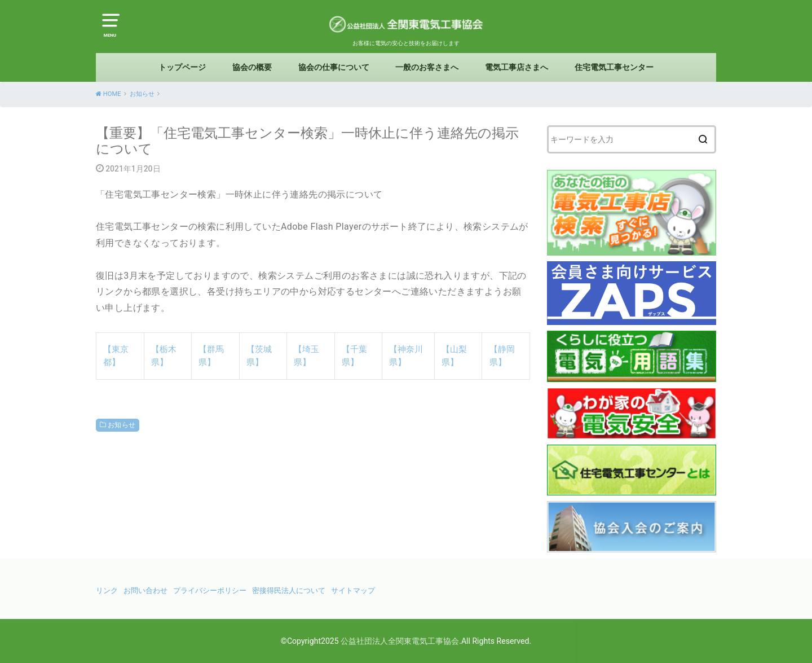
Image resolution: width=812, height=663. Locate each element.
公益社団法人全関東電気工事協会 (400, 641)
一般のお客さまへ (427, 67)
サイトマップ (353, 590)
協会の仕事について (334, 67)
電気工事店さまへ (517, 67)
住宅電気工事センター (614, 67)
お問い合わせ (145, 590)
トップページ (182, 67)
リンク (107, 590)
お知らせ (122, 425)
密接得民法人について (289, 590)
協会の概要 (252, 67)
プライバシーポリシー (210, 590)
